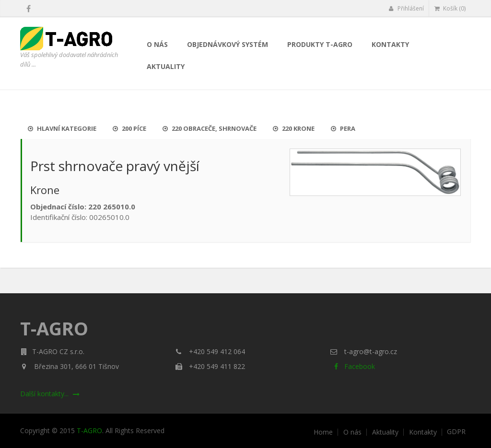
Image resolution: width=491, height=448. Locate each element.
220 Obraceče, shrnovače (210, 128)
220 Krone (294, 128)
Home (323, 432)
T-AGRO (89, 431)
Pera (343, 128)
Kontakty (390, 44)
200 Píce (129, 128)
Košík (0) (450, 8)
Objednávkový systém (228, 44)
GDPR (456, 432)
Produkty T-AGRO (320, 44)
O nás (157, 44)
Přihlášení (406, 8)
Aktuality (166, 66)
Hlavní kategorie (62, 128)
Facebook (353, 366)
